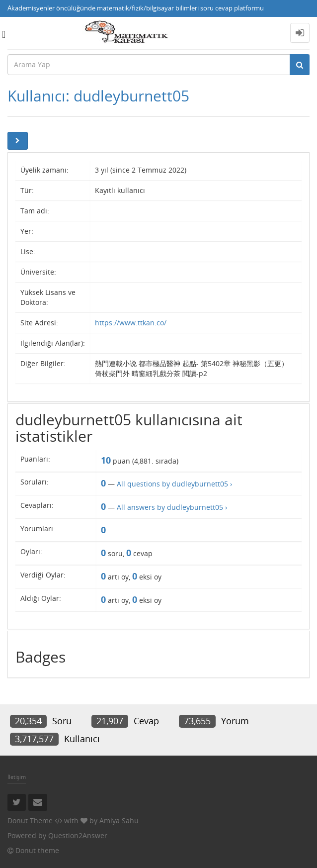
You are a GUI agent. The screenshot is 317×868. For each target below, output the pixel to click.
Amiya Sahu (119, 820)
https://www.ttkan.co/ (131, 323)
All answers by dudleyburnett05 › (172, 507)
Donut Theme (30, 820)
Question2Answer (78, 835)
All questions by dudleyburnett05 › (174, 484)
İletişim (17, 777)
